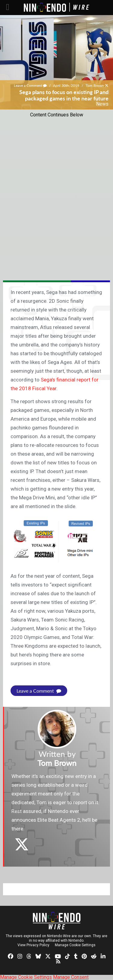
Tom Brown (95, 85)
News (102, 104)
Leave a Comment (30, 85)
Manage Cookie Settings (75, 945)
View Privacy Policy (33, 945)
